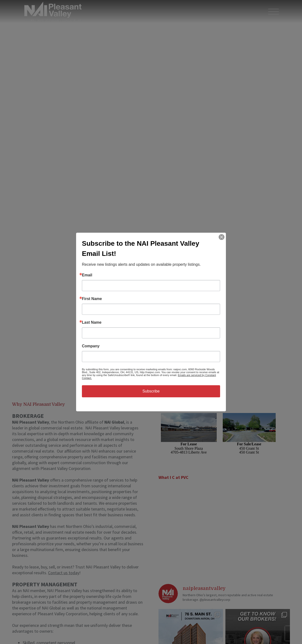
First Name (92, 299)
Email (87, 275)
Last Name (92, 322)
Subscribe (151, 391)
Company (91, 346)
